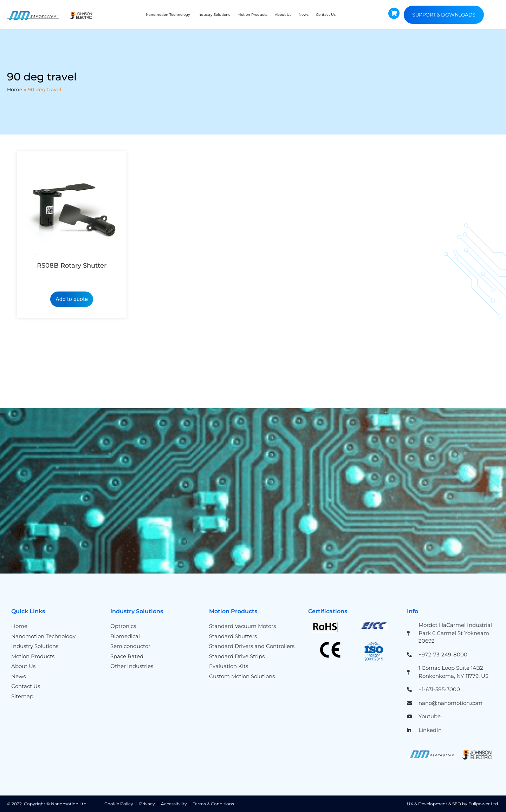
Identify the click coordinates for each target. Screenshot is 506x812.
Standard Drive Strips (237, 656)
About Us (283, 15)
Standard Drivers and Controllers (252, 646)
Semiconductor (130, 646)
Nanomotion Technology (168, 15)
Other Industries (132, 666)
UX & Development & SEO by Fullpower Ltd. (453, 804)
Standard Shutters (233, 636)
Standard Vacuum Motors (242, 626)
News (304, 15)
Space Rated (127, 656)
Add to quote (72, 299)
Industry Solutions (214, 15)
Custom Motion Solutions (242, 676)
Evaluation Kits (229, 666)
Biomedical (125, 636)
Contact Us (326, 15)
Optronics (123, 626)
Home (15, 90)
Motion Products (252, 15)
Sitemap (22, 696)
